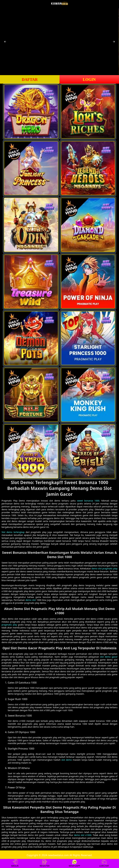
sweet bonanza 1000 (88, 501)
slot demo (67, 760)
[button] (5, 42)
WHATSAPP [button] (74, 863)
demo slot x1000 (83, 835)
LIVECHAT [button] (104, 863)
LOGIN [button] (89, 80)
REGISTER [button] (45, 863)
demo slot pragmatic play (105, 569)
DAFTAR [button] (30, 80)
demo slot (31, 600)
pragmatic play (9, 625)
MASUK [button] (15, 863)
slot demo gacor (109, 657)
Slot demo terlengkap (13, 532)
